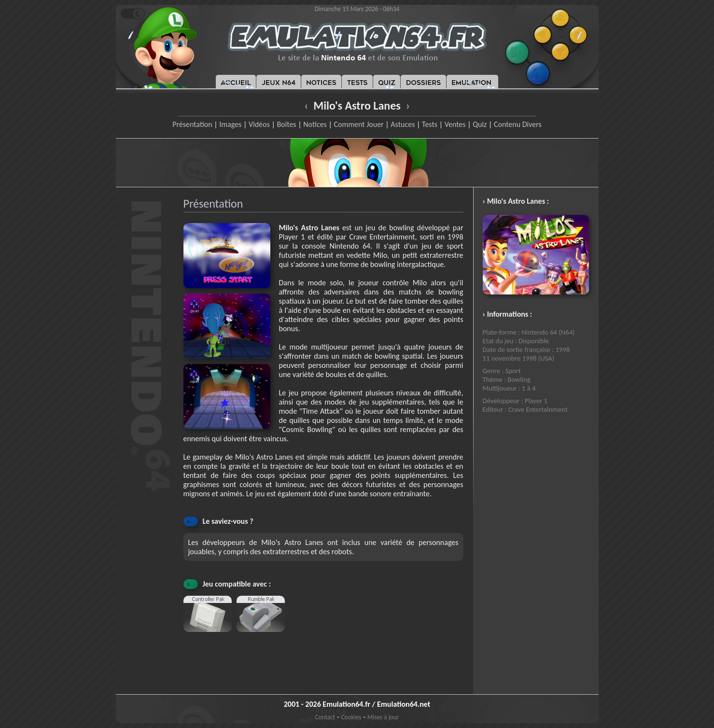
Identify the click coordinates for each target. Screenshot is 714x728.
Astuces (403, 124)
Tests (430, 124)
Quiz (480, 124)
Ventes (455, 124)
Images (230, 124)
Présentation (192, 124)
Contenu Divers (518, 124)
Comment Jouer (358, 124)
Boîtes (286, 124)
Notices (315, 124)
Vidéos (259, 124)
